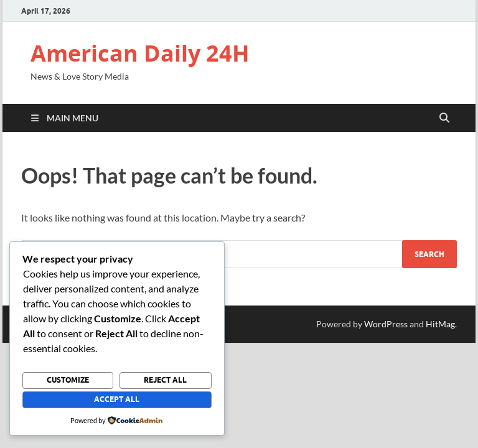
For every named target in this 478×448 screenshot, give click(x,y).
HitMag (440, 324)
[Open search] (444, 118)
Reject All (165, 380)
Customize (68, 380)
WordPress (386, 324)
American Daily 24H (140, 53)
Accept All (117, 399)
